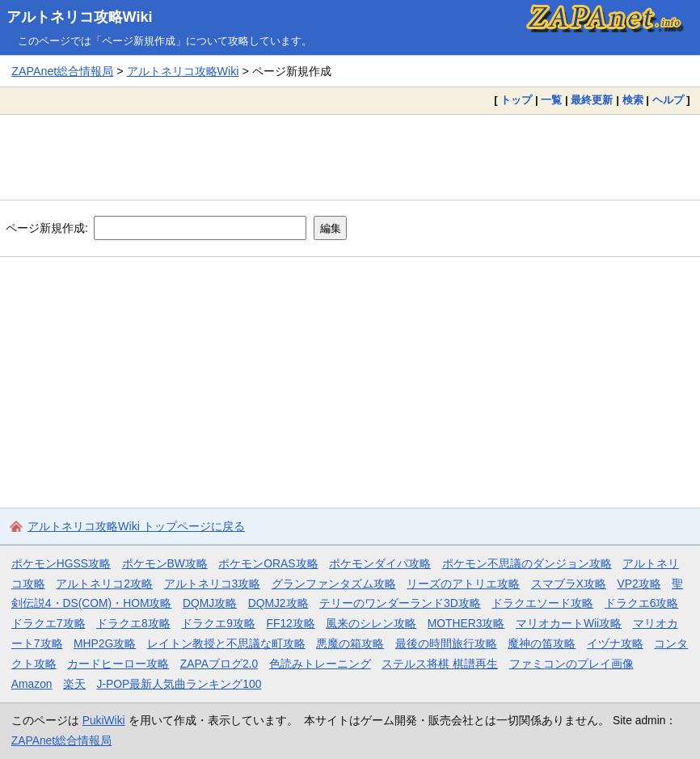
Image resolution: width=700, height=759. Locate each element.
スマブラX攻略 (569, 584)
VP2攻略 (639, 584)
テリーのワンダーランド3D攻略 (400, 603)
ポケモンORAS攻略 (268, 563)
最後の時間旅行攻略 (446, 643)
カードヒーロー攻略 (118, 664)
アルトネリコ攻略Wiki (80, 17)
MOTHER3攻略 (466, 623)
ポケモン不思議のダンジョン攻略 (527, 563)
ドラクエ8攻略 (133, 623)
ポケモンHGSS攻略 (61, 563)
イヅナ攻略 (615, 643)
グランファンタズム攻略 (334, 584)
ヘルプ (668, 100)
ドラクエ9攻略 (218, 623)
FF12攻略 (290, 623)
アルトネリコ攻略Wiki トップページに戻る (136, 526)
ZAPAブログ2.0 (219, 664)
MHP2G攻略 (105, 643)
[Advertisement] (350, 157)
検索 (633, 100)
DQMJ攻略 (210, 603)
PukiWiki (104, 720)
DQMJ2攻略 (278, 603)
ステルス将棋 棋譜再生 (440, 664)
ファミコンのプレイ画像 (571, 664)
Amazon (32, 684)
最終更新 (592, 100)
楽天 (74, 684)
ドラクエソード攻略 (542, 603)
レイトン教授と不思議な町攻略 (226, 643)
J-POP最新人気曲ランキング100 (179, 684)
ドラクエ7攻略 (48, 623)
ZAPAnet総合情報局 (62, 71)
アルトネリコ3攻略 (213, 584)
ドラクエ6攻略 (642, 603)
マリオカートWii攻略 (569, 623)
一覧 (551, 100)
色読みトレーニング (320, 664)
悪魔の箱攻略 (350, 643)
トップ (516, 100)
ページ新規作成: (47, 228)
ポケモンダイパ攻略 (380, 563)
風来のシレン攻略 (371, 623)
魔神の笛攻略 (542, 643)
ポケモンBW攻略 (165, 563)
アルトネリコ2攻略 (104, 584)
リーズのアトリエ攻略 (463, 584)
